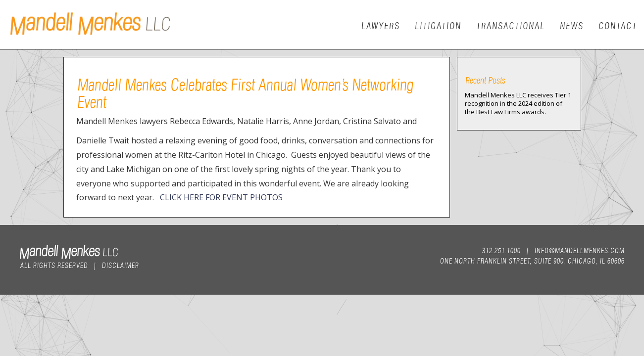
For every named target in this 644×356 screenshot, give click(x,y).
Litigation (438, 25)
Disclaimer (120, 265)
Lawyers (380, 25)
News (571, 25)
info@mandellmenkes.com (579, 250)
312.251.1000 (501, 250)
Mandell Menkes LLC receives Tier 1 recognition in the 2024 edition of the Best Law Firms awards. (518, 103)
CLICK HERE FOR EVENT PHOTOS (221, 197)
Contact (617, 25)
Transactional (510, 25)
